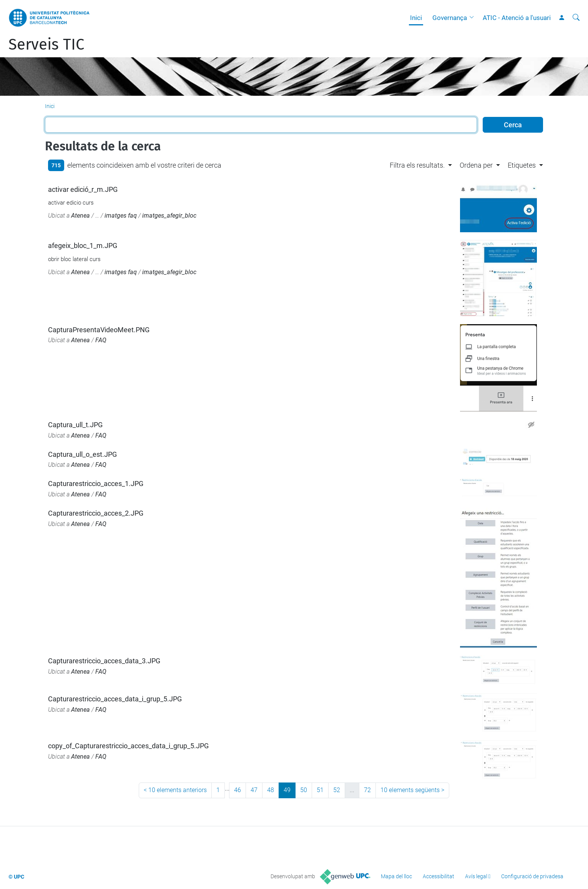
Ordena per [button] (476, 165)
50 (304, 790)
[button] (473, 18)
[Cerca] (576, 18)
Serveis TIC (46, 45)
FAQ (101, 340)
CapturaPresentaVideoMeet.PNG (99, 330)
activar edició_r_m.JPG (83, 189)
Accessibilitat (439, 876)
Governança (450, 18)
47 (254, 790)
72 (367, 790)
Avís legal (476, 876)
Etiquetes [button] (522, 165)
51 (320, 790)
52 (337, 790)
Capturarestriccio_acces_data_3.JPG (104, 661)
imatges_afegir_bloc (169, 216)
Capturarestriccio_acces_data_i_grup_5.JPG (115, 699)
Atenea (81, 216)
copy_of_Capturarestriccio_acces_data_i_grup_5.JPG (128, 746)
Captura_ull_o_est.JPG (82, 454)
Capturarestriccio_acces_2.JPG (96, 513)
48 (271, 790)
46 (238, 790)
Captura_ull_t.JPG (75, 425)
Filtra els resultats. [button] (417, 165)
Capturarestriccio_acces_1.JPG (96, 484)
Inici (416, 18)
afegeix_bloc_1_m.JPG (83, 246)
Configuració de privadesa (532, 876)
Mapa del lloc (396, 876)
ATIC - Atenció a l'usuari (517, 18)
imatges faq (121, 216)
